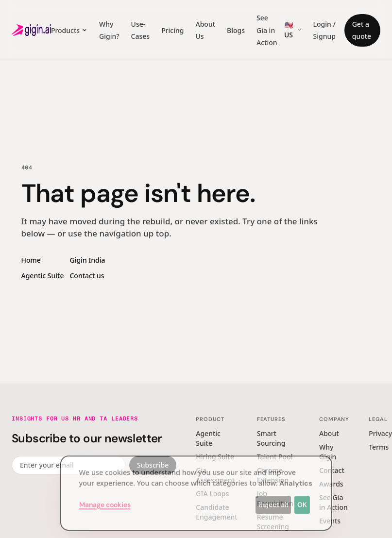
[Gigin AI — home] (31, 30)
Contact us (87, 276)
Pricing (172, 30)
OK (302, 500)
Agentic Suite (43, 276)
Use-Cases (141, 30)
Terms (379, 447)
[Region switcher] (292, 30)
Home (31, 260)
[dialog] (196, 489)
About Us (205, 30)
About (329, 433)
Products (69, 30)
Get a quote (362, 30)
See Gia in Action (267, 30)
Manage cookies (105, 500)
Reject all (273, 500)
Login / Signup (324, 30)
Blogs (236, 30)
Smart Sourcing (271, 438)
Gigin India (87, 260)
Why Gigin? (109, 30)
